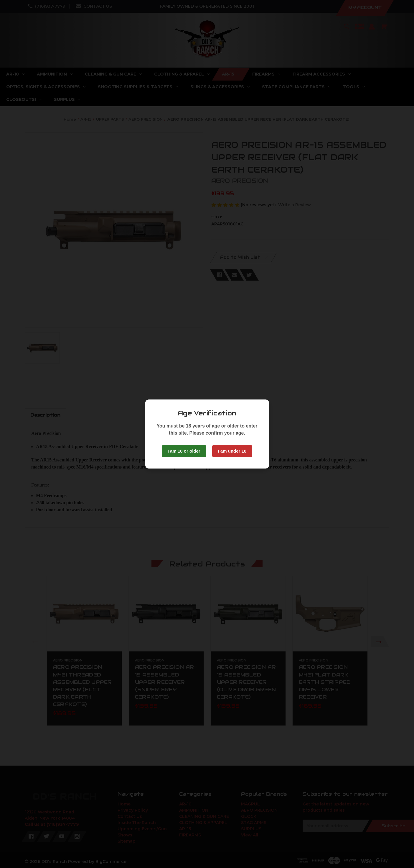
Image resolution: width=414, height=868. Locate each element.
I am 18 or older (184, 451)
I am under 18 (232, 451)
